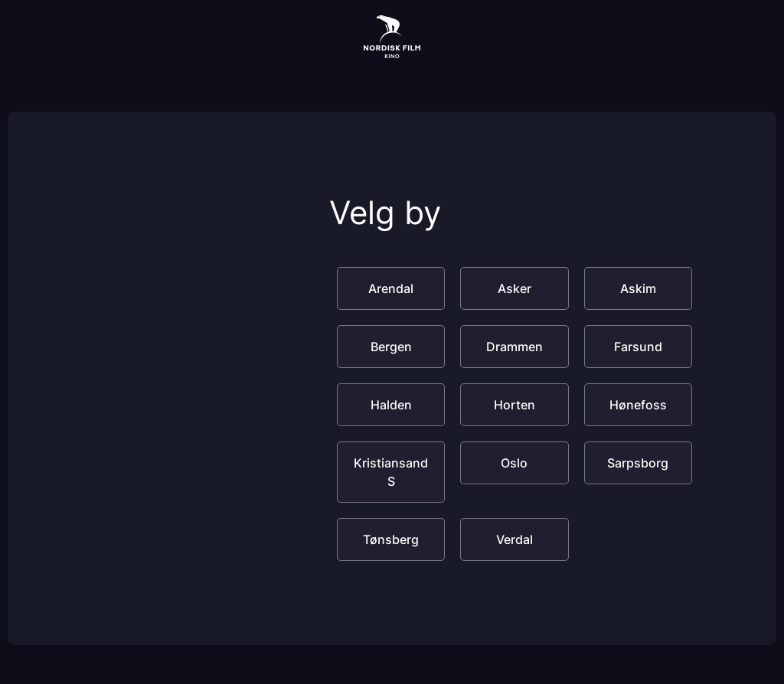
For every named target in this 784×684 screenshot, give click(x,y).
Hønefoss (638, 405)
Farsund (638, 347)
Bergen (391, 347)
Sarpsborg (638, 463)
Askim (638, 288)
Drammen (514, 347)
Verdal (514, 539)
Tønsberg (391, 539)
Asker (514, 288)
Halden (391, 405)
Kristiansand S (391, 472)
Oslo (514, 463)
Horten (514, 405)
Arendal (391, 288)
